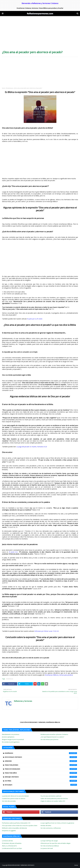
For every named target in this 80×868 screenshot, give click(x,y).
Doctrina (41, 781)
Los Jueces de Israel (47, 848)
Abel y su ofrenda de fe (9, 846)
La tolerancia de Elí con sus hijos (12, 848)
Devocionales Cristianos (41, 757)
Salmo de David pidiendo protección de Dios (54, 798)
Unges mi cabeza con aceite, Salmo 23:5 (53, 801)
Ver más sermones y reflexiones (51, 828)
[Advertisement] (40, 34)
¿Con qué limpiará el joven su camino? (52, 737)
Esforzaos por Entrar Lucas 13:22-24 (46, 631)
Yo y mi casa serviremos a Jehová (51, 796)
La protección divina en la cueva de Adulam (15, 796)
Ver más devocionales (9, 801)
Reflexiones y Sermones (23, 701)
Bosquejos (41, 785)
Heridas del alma (46, 825)
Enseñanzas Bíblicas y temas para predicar (59, 675)
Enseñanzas (10, 88)
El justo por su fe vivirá (35, 319)
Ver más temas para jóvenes (50, 739)
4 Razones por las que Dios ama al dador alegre (55, 843)
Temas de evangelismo (41, 769)
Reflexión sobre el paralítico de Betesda (14, 828)
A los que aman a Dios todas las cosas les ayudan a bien (20, 825)
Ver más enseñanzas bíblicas (50, 846)
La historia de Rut (7, 841)
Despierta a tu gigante (9, 831)
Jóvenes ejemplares (8, 737)
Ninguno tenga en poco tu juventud (13, 739)
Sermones (41, 761)
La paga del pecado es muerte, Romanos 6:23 (32, 447)
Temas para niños (41, 773)
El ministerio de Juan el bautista (12, 843)
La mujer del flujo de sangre (49, 841)
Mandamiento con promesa (11, 734)
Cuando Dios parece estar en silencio (14, 798)
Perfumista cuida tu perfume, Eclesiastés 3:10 (16, 823)
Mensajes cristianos (41, 777)
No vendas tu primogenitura (11, 742)
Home (76, 865)
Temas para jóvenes (41, 765)
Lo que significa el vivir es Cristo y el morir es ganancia (57, 823)
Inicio (4, 88)
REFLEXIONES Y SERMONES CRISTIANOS (23, 865)
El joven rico (13, 552)
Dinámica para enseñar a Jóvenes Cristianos (54, 734)
